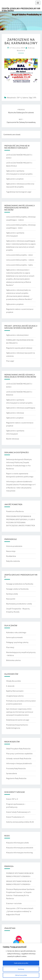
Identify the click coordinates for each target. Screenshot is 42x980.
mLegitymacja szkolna (15, 696)
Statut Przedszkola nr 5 (15, 817)
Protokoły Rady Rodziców (16, 768)
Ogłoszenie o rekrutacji (15, 413)
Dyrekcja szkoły (12, 594)
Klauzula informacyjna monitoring (19, 853)
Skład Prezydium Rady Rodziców (18, 749)
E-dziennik (10, 686)
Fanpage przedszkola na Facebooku (20, 584)
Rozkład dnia (11, 556)
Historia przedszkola (14, 546)
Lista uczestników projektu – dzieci (19, 255)
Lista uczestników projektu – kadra (19, 265)
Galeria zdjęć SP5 (29, 98)
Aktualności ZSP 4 (14, 98)
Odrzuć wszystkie (21, 975)
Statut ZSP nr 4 (12, 799)
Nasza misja (11, 551)
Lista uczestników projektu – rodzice (20, 260)
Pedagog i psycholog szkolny (17, 642)
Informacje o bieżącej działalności (19, 763)
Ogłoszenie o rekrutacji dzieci (17, 335)
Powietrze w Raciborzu (15, 511)
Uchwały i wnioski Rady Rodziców (19, 758)
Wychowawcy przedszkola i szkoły (19, 604)
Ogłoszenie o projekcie (15, 179)
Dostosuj (21, 969)
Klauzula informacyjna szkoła (17, 843)
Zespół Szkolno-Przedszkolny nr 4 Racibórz (21, 9)
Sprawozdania (12, 773)
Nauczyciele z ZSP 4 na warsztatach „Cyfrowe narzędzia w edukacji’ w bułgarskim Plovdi (20, 911)
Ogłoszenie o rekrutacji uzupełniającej (21, 408)
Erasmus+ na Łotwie (14, 903)
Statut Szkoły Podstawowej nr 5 (18, 812)
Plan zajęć (10, 361)
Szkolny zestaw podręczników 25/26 (20, 822)
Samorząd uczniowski (14, 637)
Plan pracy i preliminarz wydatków (19, 754)
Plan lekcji (10, 647)
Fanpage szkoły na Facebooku (17, 589)
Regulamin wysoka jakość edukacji (19, 348)
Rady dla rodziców (13, 561)
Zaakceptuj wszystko (21, 963)
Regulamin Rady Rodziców (16, 778)
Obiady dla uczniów (13, 681)
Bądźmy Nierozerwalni (15, 691)
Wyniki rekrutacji (13, 439)
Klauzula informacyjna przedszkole (20, 848)
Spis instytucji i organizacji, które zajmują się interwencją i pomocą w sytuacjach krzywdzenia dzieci (20, 712)
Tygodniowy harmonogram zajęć (19, 192)
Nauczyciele (11, 599)
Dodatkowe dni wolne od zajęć (18, 720)
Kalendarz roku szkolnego (16, 632)
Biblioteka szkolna (13, 660)
